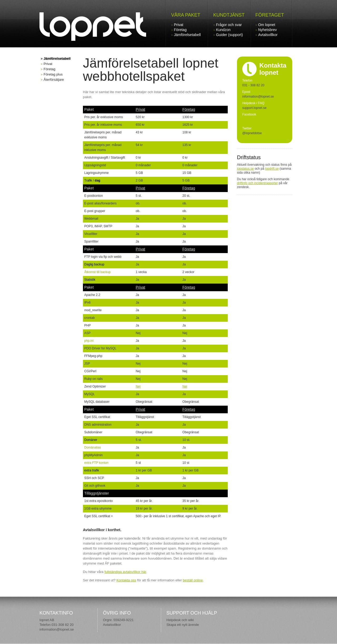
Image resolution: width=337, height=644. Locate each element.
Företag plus (53, 74)
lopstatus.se (245, 169)
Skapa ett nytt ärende (183, 625)
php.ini (89, 341)
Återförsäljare (54, 80)
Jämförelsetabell (187, 35)
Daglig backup (94, 264)
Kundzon (223, 30)
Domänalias (93, 447)
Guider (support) (229, 35)
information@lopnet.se (57, 629)
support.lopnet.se (254, 108)
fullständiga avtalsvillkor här (125, 572)
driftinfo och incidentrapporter (257, 183)
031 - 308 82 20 (253, 85)
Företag (180, 30)
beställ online (193, 580)
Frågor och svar (229, 25)
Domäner (91, 440)
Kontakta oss (126, 580)
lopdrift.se (272, 169)
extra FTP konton (96, 463)
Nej (138, 386)
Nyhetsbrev (267, 30)
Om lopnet (267, 25)
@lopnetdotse (252, 133)
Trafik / (92, 180)
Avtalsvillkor (268, 35)
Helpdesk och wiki (180, 620)
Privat (179, 25)
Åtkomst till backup (97, 272)
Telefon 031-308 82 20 (56, 625)
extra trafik (92, 470)
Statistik (90, 280)
